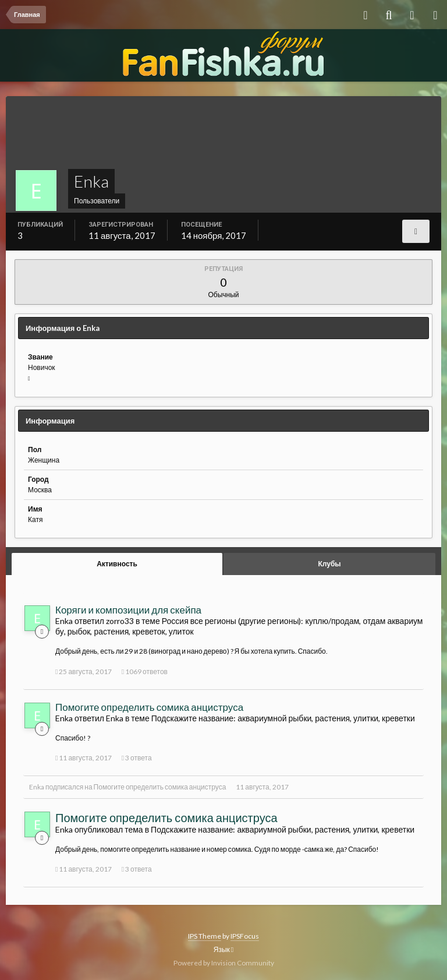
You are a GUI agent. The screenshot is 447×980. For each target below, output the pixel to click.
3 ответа (137, 758)
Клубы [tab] (329, 564)
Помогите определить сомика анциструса (149, 707)
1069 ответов (145, 671)
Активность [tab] (117, 564)
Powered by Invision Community (224, 963)
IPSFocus (245, 936)
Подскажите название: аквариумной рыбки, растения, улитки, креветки (283, 718)
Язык (223, 949)
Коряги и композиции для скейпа (128, 610)
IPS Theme (205, 936)
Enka (37, 787)
